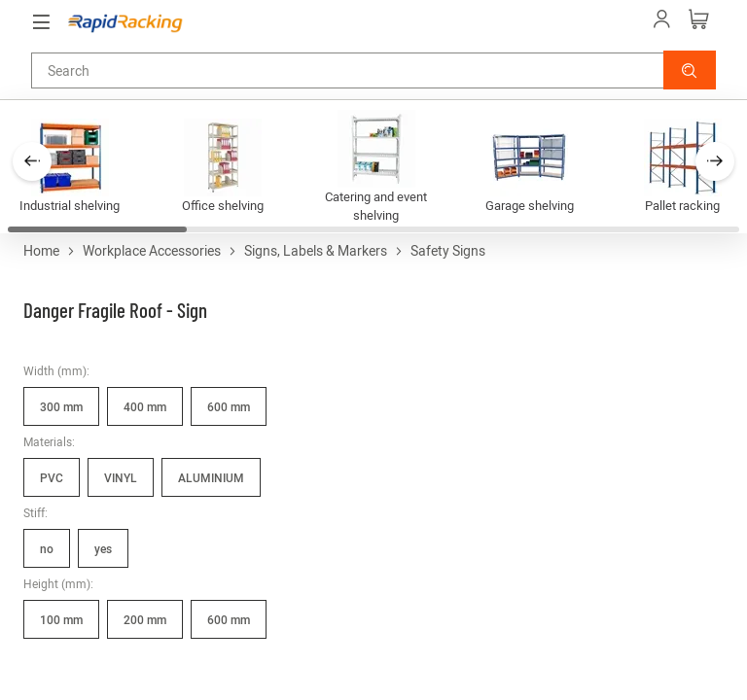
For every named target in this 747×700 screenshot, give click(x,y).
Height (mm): (58, 583)
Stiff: (36, 512)
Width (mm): (56, 370)
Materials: (49, 441)
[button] (690, 70)
